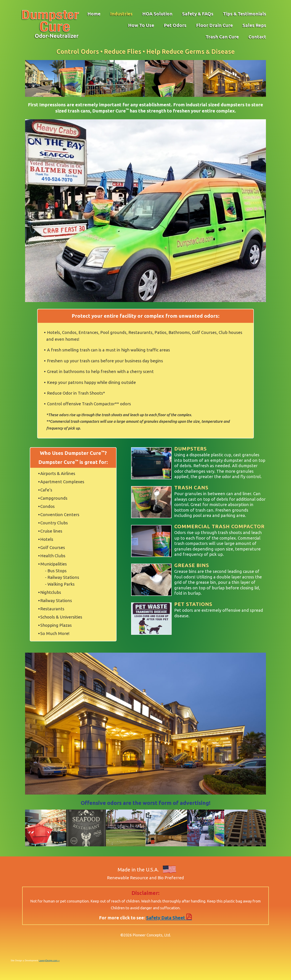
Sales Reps (254, 25)
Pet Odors (175, 25)
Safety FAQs (198, 14)
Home (94, 14)
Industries (121, 14)
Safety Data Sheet (169, 918)
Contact (257, 37)
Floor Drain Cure (214, 25)
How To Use (141, 25)
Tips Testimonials (245, 14)
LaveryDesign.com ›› (49, 960)
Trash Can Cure (222, 37)
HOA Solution (157, 14)
